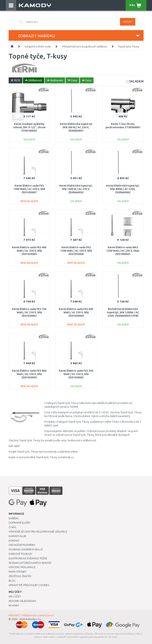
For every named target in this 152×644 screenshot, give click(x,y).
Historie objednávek (22, 601)
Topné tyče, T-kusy (129, 47)
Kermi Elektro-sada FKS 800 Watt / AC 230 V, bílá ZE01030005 (29, 374)
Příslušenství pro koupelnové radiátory (84, 47)
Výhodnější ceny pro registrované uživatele (38, 532)
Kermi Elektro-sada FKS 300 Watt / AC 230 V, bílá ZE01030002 (76, 374)
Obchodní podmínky (22, 545)
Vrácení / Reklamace (22, 567)
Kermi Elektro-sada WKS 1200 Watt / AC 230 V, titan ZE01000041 (123, 251)
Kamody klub (17, 536)
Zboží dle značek (20, 576)
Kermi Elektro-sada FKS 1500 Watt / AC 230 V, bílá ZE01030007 (29, 189)
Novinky (14, 605)
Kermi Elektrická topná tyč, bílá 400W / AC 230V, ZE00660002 (123, 189)
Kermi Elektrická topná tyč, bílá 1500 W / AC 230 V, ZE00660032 (76, 189)
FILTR (15, 80)
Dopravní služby (19, 523)
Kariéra (14, 518)
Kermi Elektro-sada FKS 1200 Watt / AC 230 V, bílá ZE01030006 (76, 251)
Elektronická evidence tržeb (28, 558)
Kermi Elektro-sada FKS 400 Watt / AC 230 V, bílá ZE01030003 (29, 251)
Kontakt (14, 541)
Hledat (128, 22)
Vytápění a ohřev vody (38, 47)
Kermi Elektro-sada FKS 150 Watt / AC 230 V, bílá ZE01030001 (29, 312)
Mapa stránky (18, 572)
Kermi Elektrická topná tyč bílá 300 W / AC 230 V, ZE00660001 (76, 127)
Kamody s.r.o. (34, 619)
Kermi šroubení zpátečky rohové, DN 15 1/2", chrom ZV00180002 (29, 127)
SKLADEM (136, 81)
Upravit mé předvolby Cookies (29, 585)
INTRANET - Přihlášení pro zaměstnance (31, 615)
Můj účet (15, 597)
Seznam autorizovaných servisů (30, 563)
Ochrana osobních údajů (26, 549)
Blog (12, 581)
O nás (12, 527)
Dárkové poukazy (20, 554)
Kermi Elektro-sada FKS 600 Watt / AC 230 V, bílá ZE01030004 (76, 312)
